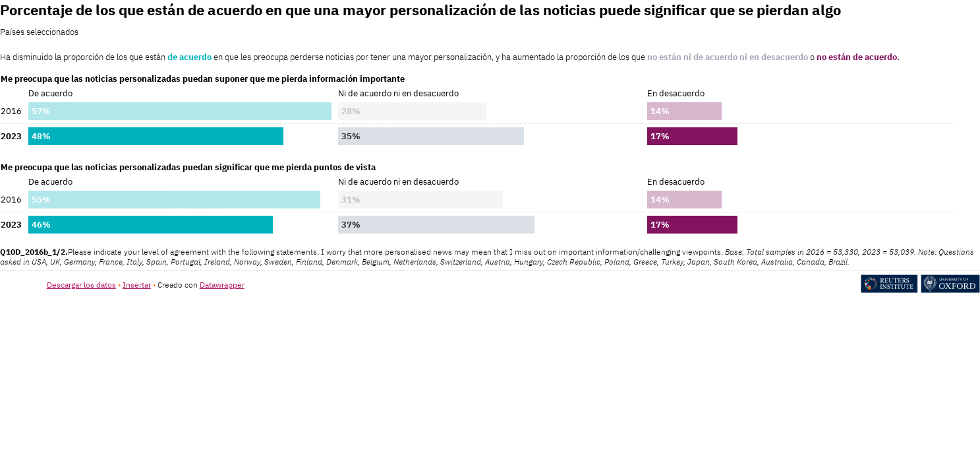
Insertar (137, 285)
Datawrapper (222, 285)
